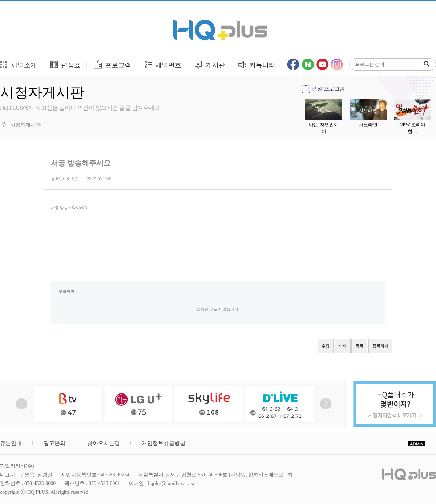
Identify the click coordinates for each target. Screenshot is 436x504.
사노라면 (368, 125)
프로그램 (112, 65)
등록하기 (380, 346)
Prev (22, 404)
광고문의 (54, 443)
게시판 (209, 65)
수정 (326, 346)
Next (326, 404)
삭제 (343, 346)
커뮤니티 (257, 65)
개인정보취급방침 (163, 443)
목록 (359, 346)
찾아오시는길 (104, 443)
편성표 (65, 65)
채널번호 (163, 65)
